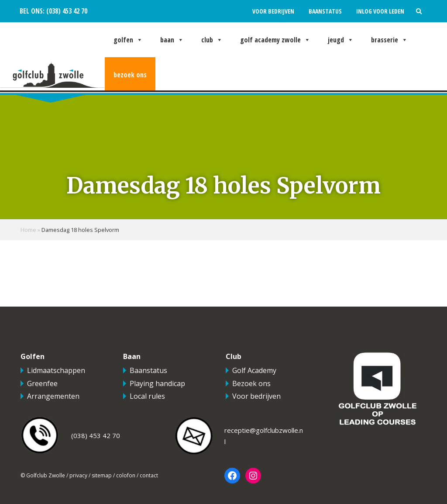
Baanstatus (325, 11)
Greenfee (42, 383)
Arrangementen (53, 396)
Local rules (147, 396)
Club (212, 40)
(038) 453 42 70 (66, 11)
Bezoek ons (130, 75)
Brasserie (389, 40)
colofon (126, 475)
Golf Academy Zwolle (275, 40)
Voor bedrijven (273, 11)
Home (28, 230)
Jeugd (341, 40)
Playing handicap (157, 383)
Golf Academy (254, 370)
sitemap (102, 475)
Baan (172, 40)
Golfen (128, 40)
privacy (78, 475)
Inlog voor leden (380, 11)
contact (149, 475)
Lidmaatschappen (56, 370)
